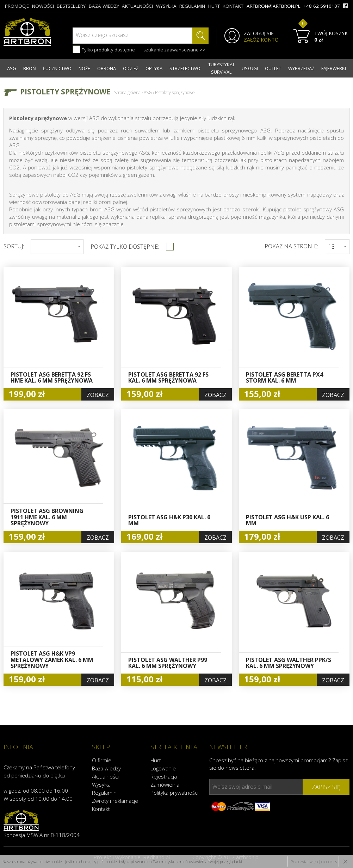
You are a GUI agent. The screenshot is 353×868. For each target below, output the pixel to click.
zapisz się (326, 787)
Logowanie (163, 768)
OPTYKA (154, 68)
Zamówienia (165, 785)
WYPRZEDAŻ (301, 68)
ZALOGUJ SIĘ (259, 33)
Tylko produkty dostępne (104, 49)
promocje (17, 6)
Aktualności (105, 776)
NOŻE (84, 68)
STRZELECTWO (185, 68)
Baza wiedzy (106, 768)
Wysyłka (101, 785)
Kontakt (101, 809)
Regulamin (104, 793)
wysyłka (166, 6)
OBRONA (107, 68)
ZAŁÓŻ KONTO (261, 40)
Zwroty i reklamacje (115, 801)
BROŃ (30, 68)
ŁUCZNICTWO (57, 68)
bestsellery (71, 6)
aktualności (137, 6)
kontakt (233, 6)
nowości (43, 6)
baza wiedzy (104, 6)
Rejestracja (164, 776)
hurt (214, 6)
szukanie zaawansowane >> (174, 50)
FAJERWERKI (334, 68)
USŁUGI (250, 68)
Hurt (156, 760)
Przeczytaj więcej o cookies (314, 861)
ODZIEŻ (131, 68)
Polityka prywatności (174, 793)
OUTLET (273, 68)
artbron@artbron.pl (274, 6)
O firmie (102, 760)
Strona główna (127, 92)
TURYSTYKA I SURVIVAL (221, 68)
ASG (12, 68)
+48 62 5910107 (322, 6)
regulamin (192, 6)
